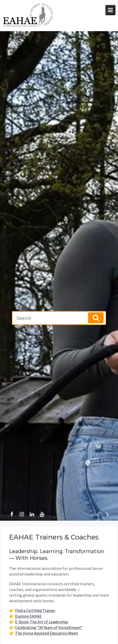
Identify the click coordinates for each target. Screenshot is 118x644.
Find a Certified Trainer (35, 611)
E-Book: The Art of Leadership (41, 622)
